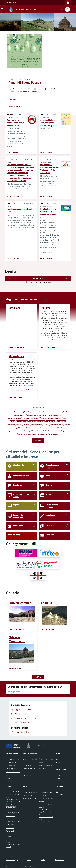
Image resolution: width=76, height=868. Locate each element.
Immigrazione (11, 424)
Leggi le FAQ (43, 809)
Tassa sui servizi (54, 431)
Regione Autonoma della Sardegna (30, 794)
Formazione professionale (37, 421)
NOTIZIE (13, 79)
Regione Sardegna (11, 3)
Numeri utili (10, 831)
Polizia (43, 428)
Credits (43, 860)
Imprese (26, 424)
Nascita (14, 428)
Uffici (8, 781)
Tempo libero (65, 431)
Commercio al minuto (55, 415)
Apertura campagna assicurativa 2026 (21, 210)
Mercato (61, 424)
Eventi (58, 779)
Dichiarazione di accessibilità (46, 800)
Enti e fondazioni (12, 765)
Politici (8, 778)
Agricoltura (33, 412)
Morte (67, 424)
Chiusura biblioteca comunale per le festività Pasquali (48, 123)
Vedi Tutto (38, 677)
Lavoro (46, 424)
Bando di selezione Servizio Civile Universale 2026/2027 (50, 212)
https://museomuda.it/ (22, 390)
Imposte (20, 424)
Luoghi (58, 775)
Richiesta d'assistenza (46, 823)
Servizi (29, 860)
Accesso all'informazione (15, 412)
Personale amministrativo (13, 773)
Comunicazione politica (48, 418)
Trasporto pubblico (42, 434)
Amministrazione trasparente (46, 806)
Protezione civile (52, 428)
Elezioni (12, 421)
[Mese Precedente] (9, 278)
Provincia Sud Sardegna (30, 800)
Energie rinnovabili (22, 421)
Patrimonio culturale (24, 428)
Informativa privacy (46, 792)
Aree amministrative (13, 759)
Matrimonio (53, 424)
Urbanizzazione (54, 434)
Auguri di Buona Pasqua (25, 82)
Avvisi (58, 762)
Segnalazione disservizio (46, 813)
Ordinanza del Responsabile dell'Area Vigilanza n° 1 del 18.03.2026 (50, 169)
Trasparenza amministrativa (26, 434)
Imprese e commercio (30, 775)
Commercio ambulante (14, 418)
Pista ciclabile (36, 428)
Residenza (61, 428)
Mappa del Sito (59, 860)
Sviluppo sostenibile (42, 431)
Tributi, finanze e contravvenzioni (46, 767)
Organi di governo (12, 769)
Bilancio (29, 415)
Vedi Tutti (38, 440)
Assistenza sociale (20, 415)
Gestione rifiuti (51, 421)
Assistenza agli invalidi (62, 412)
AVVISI (13, 159)
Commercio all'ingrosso (40, 415)
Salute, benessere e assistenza (46, 761)
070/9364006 (11, 807)
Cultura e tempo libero (30, 770)
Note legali (43, 795)
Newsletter (59, 795)
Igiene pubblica (61, 421)
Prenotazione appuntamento (46, 818)
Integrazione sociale (37, 424)
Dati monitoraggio (12, 860)
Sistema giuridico (29, 431)
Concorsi (59, 418)
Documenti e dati (12, 762)
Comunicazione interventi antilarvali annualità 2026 (15, 123)
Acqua (26, 412)
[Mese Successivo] (67, 278)
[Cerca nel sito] (67, 9)
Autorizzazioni (27, 765)
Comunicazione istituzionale (31, 418)
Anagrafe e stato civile (30, 761)
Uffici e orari (10, 828)
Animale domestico (43, 412)
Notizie (58, 759)
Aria (52, 412)
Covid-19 (66, 418)
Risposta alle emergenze (15, 431)
